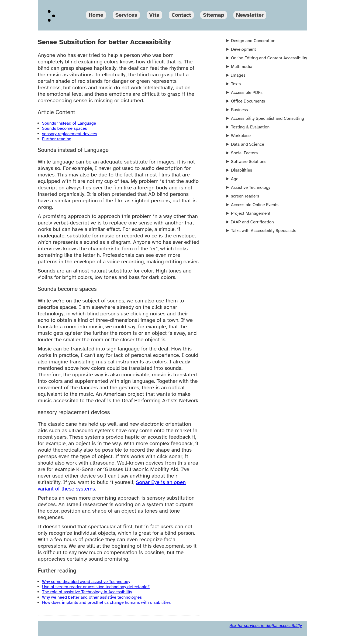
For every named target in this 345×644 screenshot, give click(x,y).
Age (235, 179)
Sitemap (213, 15)
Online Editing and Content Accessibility (269, 58)
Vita (154, 15)
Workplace (241, 136)
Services (126, 15)
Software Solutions (249, 162)
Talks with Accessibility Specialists (264, 231)
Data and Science (248, 144)
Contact (181, 15)
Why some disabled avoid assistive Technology (86, 582)
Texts (236, 84)
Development (243, 49)
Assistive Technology (251, 188)
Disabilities (241, 170)
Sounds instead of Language (69, 123)
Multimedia (242, 67)
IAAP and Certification (252, 222)
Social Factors (244, 153)
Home (96, 15)
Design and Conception (253, 41)
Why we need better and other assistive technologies (92, 597)
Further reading (57, 139)
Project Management (251, 213)
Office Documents (248, 101)
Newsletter (250, 15)
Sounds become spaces (65, 128)
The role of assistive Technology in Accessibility (87, 592)
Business (239, 110)
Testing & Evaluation (250, 127)
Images (238, 75)
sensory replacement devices (70, 134)
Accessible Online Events (255, 205)
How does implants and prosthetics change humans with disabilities (106, 602)
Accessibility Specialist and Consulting (268, 118)
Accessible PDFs (247, 93)
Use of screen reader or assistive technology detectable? (96, 587)
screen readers (245, 196)
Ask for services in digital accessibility (266, 626)
